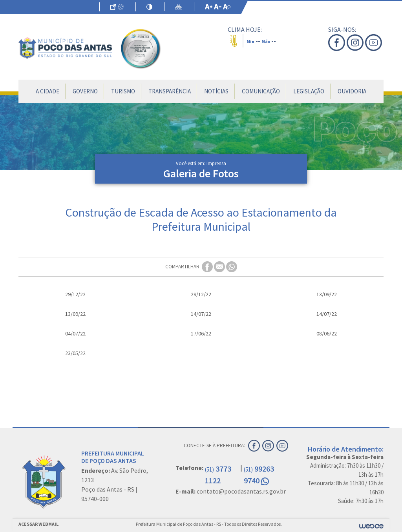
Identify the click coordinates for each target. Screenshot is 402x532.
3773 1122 (218, 475)
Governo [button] (85, 91)
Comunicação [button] (261, 91)
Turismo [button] (123, 91)
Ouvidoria (352, 91)
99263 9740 (259, 475)
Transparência (170, 91)
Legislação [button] (309, 91)
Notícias (216, 91)
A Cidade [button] (48, 91)
